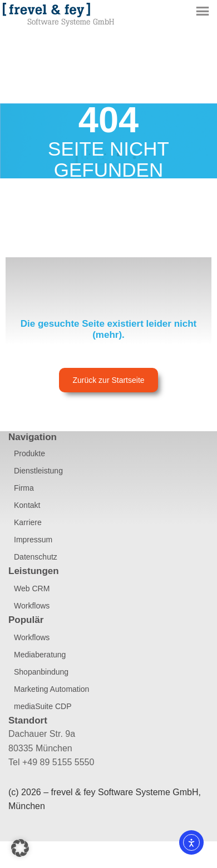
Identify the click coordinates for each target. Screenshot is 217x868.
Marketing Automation (51, 689)
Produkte (29, 453)
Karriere (28, 522)
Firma (24, 488)
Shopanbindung (41, 672)
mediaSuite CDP (43, 706)
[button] (20, 848)
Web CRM (32, 588)
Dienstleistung (38, 471)
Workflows (32, 606)
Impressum (33, 540)
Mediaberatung (40, 655)
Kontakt (27, 505)
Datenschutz (36, 557)
